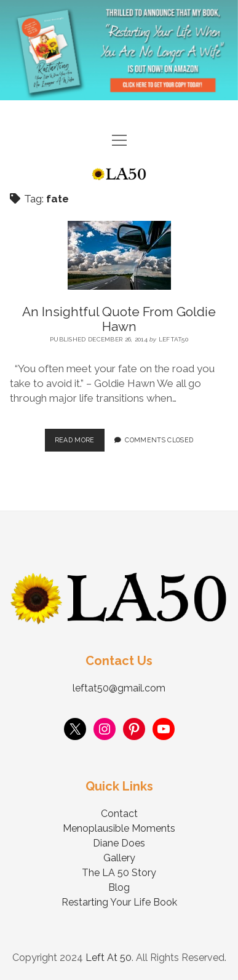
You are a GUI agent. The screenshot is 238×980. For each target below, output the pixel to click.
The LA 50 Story (119, 873)
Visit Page (119, 50)
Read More (80, 436)
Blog (119, 887)
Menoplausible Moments (119, 828)
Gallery (119, 858)
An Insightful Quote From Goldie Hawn (119, 319)
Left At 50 (109, 958)
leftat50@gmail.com (119, 688)
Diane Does (119, 843)
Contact (119, 814)
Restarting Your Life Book (119, 902)
